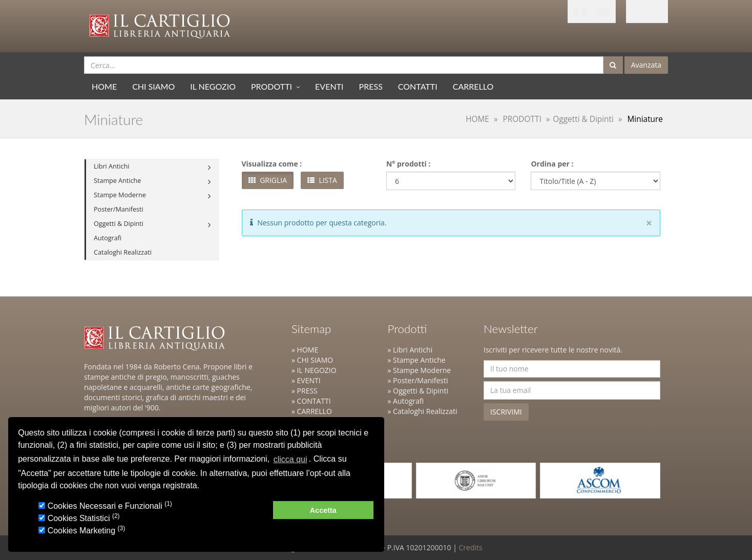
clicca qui (290, 459)
